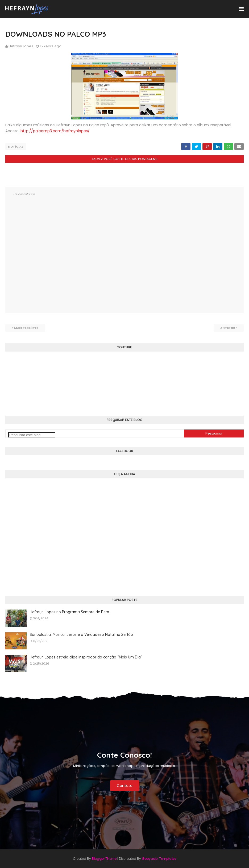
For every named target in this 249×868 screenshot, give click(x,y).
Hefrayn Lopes (21, 46)
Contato (125, 786)
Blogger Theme (104, 859)
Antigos (228, 328)
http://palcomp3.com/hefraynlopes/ (55, 131)
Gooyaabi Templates (159, 859)
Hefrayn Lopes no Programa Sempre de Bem (69, 612)
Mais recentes (26, 328)
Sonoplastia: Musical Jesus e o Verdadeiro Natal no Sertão (81, 635)
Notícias (16, 147)
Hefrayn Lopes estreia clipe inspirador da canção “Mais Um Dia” (86, 657)
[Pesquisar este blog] (32, 435)
